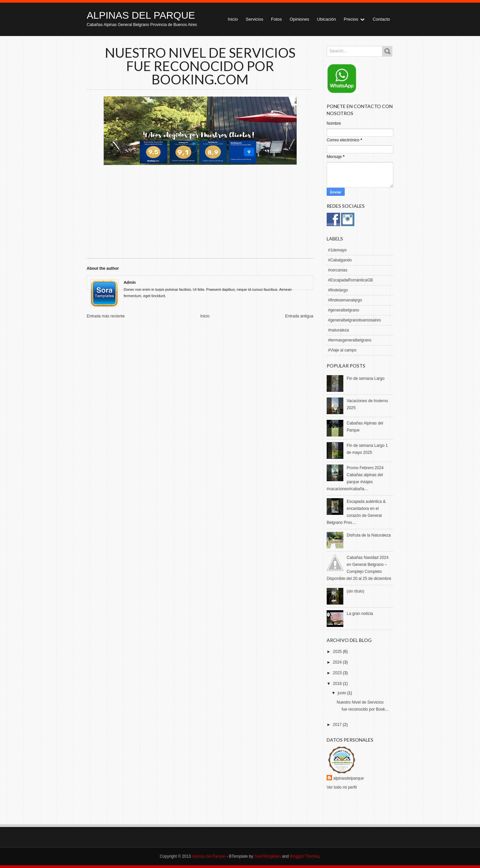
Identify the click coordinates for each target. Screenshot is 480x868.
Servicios (254, 19)
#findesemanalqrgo (345, 300)
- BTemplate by (253, 856)
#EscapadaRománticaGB (350, 280)
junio (342, 693)
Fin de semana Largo (365, 378)
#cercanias (338, 270)
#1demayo (337, 250)
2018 (338, 684)
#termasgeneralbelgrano (350, 340)
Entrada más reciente (106, 316)
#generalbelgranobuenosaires (354, 320)
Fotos (276, 19)
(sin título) (355, 591)
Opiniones (299, 19)
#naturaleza (338, 330)
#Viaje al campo (342, 350)
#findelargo (338, 290)
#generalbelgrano (343, 310)
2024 (338, 662)
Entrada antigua (299, 316)
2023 (338, 673)
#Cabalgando (340, 260)
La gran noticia (360, 614)
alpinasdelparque (348, 778)
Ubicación (326, 19)
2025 (338, 652)
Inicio (233, 19)
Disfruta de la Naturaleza (369, 535)
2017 (338, 725)
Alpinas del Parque (141, 15)
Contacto (381, 19)
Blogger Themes (305, 856)
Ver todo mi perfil (342, 787)
